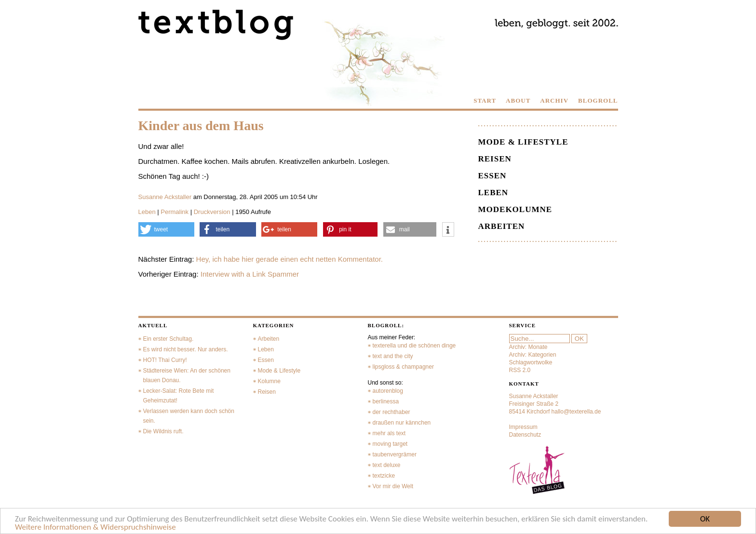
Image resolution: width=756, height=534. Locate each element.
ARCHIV (554, 100)
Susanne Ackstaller (165, 197)
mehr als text (389, 433)
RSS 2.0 (520, 370)
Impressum (523, 427)
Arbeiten (502, 226)
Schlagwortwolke (531, 362)
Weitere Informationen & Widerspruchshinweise (95, 527)
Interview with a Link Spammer (250, 274)
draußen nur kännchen (402, 423)
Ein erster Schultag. (169, 339)
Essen (493, 176)
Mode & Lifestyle (523, 142)
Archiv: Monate (528, 347)
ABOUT (518, 100)
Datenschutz (525, 435)
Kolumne (269, 381)
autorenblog (388, 391)
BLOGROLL (598, 100)
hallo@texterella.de (576, 412)
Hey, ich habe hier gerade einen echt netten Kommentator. (290, 259)
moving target (390, 444)
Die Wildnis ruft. (163, 431)
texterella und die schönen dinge (414, 346)
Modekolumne (515, 209)
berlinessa (386, 401)
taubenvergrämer (395, 454)
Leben (147, 212)
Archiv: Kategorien (533, 355)
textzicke (384, 476)
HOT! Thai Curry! (165, 360)
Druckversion (212, 212)
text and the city (393, 356)
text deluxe (387, 465)
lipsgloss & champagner (403, 367)
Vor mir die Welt (393, 486)
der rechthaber (391, 412)
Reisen (495, 159)
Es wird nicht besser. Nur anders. (186, 349)
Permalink (175, 212)
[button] (166, 229)
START (485, 100)
